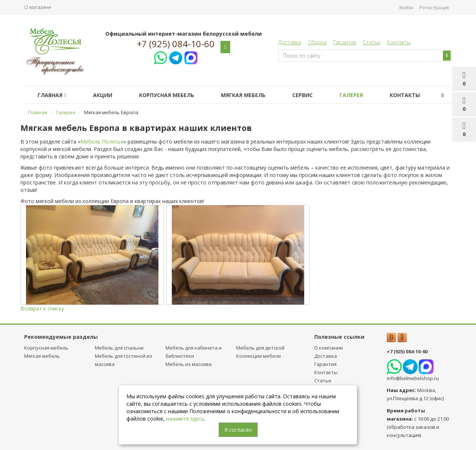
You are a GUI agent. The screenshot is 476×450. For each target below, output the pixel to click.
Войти (406, 7)
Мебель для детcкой (260, 348)
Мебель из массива (189, 364)
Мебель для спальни (119, 348)
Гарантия (345, 42)
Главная (52, 95)
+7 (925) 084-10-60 (176, 44)
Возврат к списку (42, 308)
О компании (329, 348)
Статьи (372, 42)
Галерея (351, 95)
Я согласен (238, 430)
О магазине (38, 7)
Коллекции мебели (258, 356)
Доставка (290, 42)
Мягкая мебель (243, 95)
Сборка (317, 42)
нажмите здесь (185, 419)
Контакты (399, 42)
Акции (103, 95)
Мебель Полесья (102, 142)
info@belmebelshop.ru (413, 378)
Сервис (303, 95)
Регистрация (434, 7)
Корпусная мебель (167, 95)
